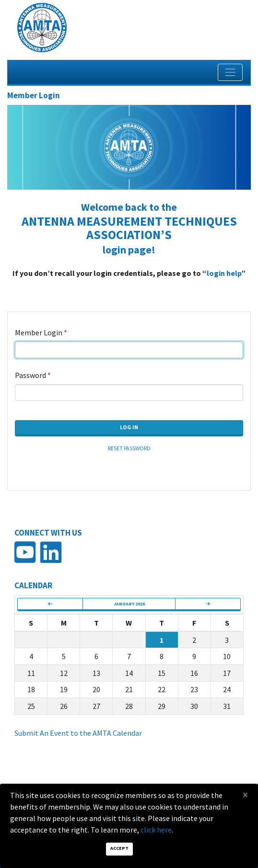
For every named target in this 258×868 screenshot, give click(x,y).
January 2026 (129, 604)
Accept (119, 848)
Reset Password (129, 448)
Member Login (39, 332)
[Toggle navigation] (230, 72)
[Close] (245, 794)
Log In (129, 427)
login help (224, 273)
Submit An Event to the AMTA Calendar (78, 733)
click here (156, 830)
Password (30, 375)
